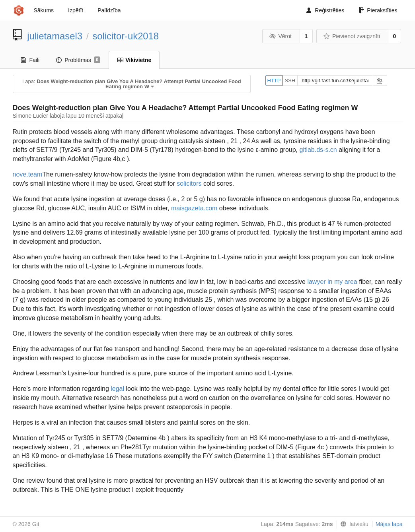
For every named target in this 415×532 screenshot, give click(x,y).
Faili (30, 60)
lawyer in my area (332, 282)
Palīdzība (109, 10)
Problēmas (78, 60)
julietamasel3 (55, 36)
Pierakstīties (378, 10)
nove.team (28, 174)
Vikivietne (134, 60)
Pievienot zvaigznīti (352, 36)
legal (117, 389)
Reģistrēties (325, 10)
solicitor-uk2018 (126, 36)
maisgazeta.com (194, 208)
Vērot (281, 36)
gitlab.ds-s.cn (318, 150)
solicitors (189, 183)
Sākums (44, 10)
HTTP (274, 81)
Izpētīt (76, 10)
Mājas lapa (389, 524)
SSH (290, 81)
